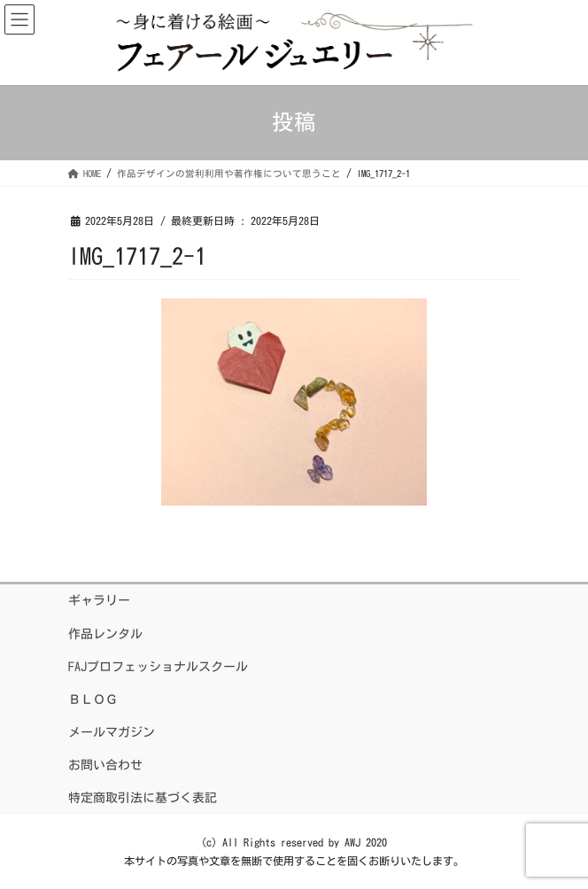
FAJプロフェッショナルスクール (158, 667)
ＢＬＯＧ (93, 700)
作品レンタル (105, 634)
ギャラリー (99, 600)
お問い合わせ (105, 765)
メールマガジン (112, 732)
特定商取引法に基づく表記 (143, 798)
